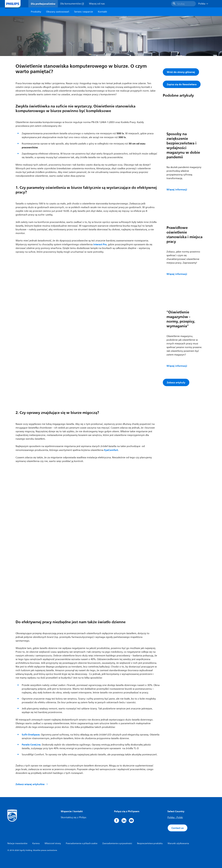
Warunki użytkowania (178, 843)
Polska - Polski (175, 817)
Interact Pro (100, 244)
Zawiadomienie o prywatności (117, 843)
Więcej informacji (177, 189)
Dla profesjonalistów (43, 4)
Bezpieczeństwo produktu (150, 843)
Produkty (36, 12)
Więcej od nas (97, 4)
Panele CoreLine (31, 745)
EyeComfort (111, 450)
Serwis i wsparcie (84, 12)
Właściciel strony (53, 843)
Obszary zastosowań (58, 12)
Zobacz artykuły (176, 382)
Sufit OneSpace (31, 735)
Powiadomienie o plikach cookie (82, 843)
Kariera (36, 843)
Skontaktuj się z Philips (73, 817)
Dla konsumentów (72, 4)
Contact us (178, 828)
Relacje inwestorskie (17, 843)
